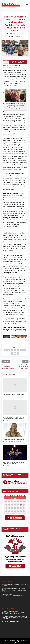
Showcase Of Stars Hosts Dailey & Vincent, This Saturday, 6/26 (14, 463)
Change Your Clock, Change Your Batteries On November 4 (13, 395)
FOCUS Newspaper (15, 34)
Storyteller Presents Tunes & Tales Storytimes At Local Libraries (14, 440)
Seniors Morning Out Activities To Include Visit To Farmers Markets (14, 418)
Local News (18, 36)
